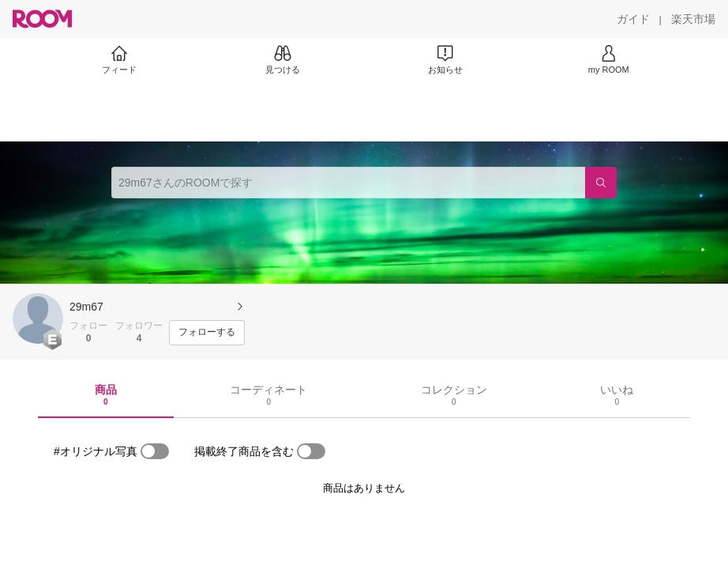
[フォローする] (207, 333)
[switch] (155, 451)
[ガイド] (633, 19)
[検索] (601, 183)
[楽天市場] (693, 19)
